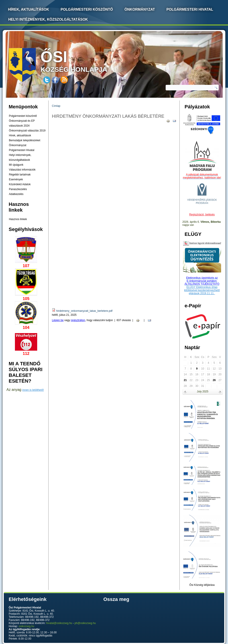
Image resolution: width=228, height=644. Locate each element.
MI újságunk (16, 165)
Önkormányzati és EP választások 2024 (22, 123)
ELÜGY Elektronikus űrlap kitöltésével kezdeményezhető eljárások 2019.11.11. (202, 290)
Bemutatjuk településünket (25, 140)
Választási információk (22, 170)
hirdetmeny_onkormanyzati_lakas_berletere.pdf (84, 311)
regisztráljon (78, 320)
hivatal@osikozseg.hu (59, 623)
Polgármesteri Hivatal (190, 9)
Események (16, 179)
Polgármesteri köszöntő (87, 9)
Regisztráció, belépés (202, 215)
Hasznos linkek (18, 219)
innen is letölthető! (33, 390)
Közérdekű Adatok (20, 184)
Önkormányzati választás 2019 (27, 131)
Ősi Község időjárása (202, 585)
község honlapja (84, 61)
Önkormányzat (140, 9)
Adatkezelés (16, 194)
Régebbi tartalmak (20, 175)
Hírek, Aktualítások (28, 9)
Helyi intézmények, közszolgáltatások (48, 19)
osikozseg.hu (26, 626)
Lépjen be (58, 320)
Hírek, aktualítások (20, 135)
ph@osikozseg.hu (85, 623)
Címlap (56, 106)
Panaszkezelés (18, 189)
